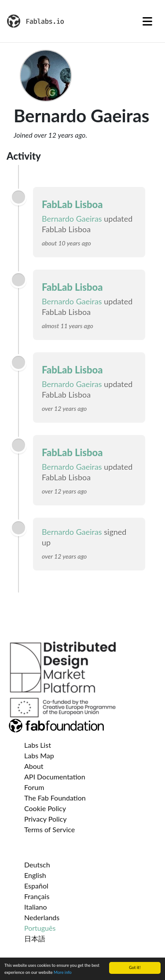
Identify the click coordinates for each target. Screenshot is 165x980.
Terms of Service (49, 829)
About (34, 766)
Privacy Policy (46, 819)
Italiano (36, 907)
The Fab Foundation (55, 798)
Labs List (38, 745)
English (35, 875)
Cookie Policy (45, 808)
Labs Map (39, 755)
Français (37, 896)
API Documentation (55, 777)
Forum (34, 787)
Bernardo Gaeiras (72, 219)
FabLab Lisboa (72, 204)
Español (36, 886)
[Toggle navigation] (147, 21)
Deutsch (37, 865)
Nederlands (42, 917)
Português (40, 928)
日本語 (35, 938)
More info (63, 973)
